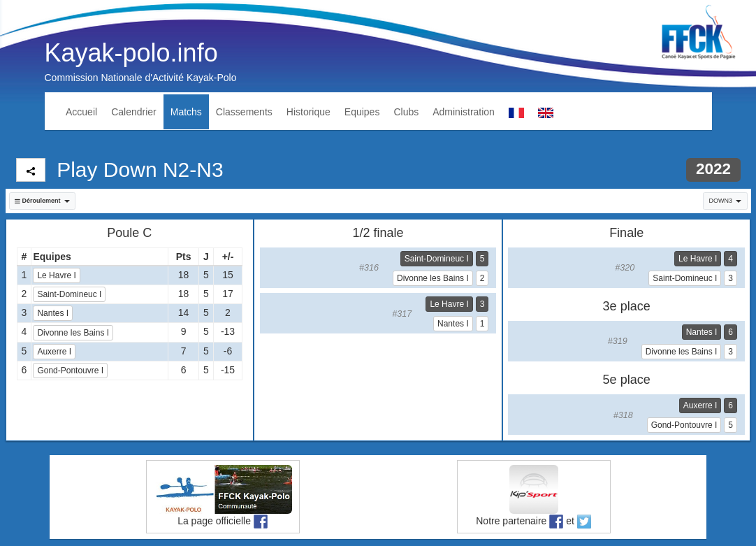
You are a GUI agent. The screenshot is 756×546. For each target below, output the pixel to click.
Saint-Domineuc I (69, 294)
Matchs (186, 112)
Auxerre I (54, 352)
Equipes (362, 112)
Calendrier (134, 112)
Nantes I (53, 313)
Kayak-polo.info (131, 53)
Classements (244, 112)
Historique (308, 112)
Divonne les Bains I (73, 333)
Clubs (406, 112)
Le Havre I (56, 275)
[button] (43, 201)
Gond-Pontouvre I (70, 371)
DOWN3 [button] (726, 201)
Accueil (81, 112)
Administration (464, 112)
